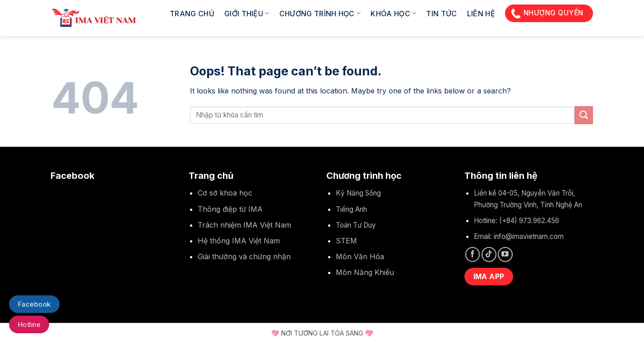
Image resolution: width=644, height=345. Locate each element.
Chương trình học (320, 14)
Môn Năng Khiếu (365, 272)
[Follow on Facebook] (473, 254)
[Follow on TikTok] (489, 254)
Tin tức (441, 14)
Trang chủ (192, 14)
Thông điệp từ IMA (230, 209)
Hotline (29, 324)
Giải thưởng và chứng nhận (244, 256)
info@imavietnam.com (529, 236)
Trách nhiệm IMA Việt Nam (244, 225)
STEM (346, 241)
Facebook (34, 304)
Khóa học (393, 14)
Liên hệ (481, 14)
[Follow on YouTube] (505, 254)
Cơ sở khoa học (225, 193)
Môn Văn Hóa (360, 256)
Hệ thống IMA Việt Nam (239, 241)
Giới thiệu (247, 14)
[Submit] (584, 115)
